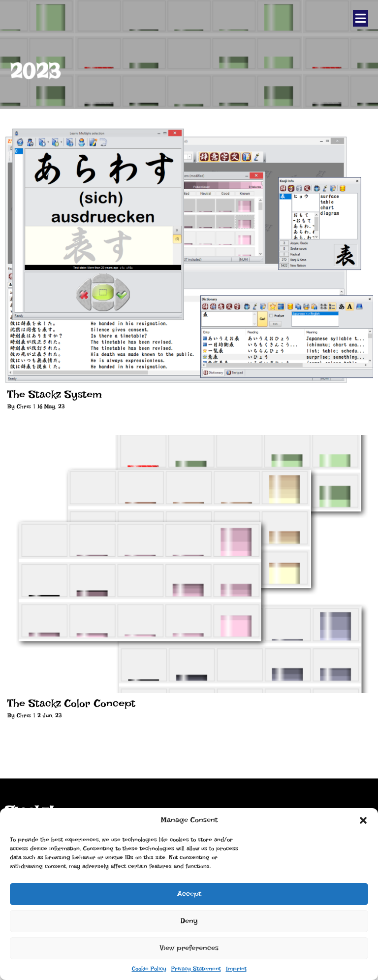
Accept (189, 894)
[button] (363, 820)
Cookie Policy (149, 969)
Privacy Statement (196, 969)
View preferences (189, 948)
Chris (24, 406)
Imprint (236, 969)
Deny (189, 921)
